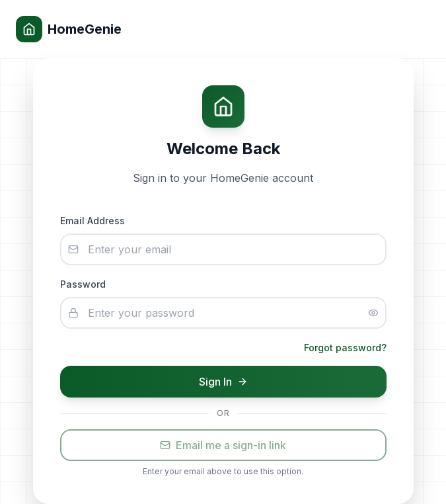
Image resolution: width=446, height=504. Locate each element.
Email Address (93, 221)
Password (83, 284)
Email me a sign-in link (223, 445)
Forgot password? (345, 348)
